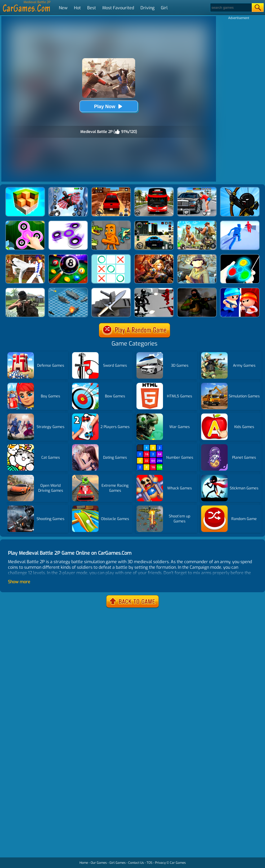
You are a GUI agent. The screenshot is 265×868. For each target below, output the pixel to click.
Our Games (99, 863)
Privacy (160, 863)
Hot (77, 8)
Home (84, 863)
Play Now (109, 106)
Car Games (178, 863)
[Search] (231, 8)
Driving (147, 8)
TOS (149, 863)
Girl (164, 8)
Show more (19, 582)
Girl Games (118, 863)
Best (92, 8)
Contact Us (136, 863)
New (63, 8)
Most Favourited (118, 8)
